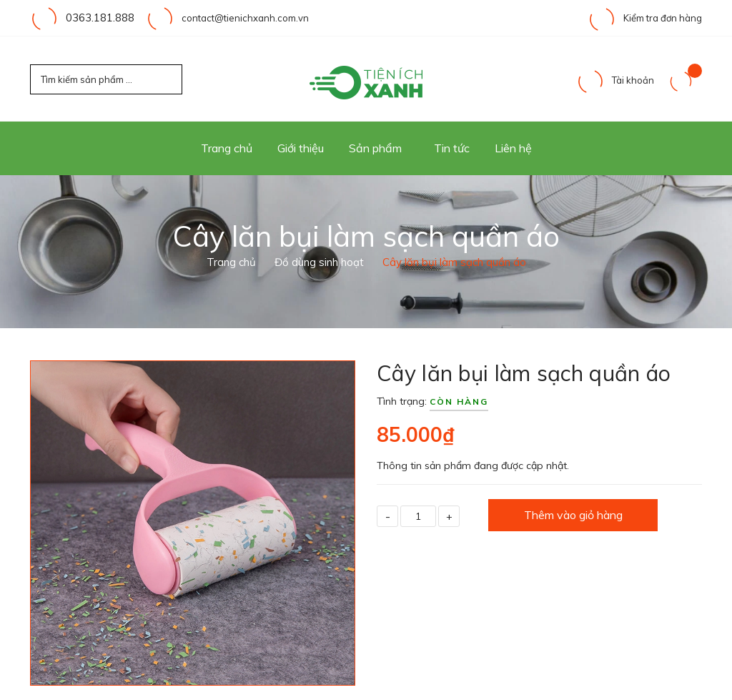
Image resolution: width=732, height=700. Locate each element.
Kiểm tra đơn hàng (645, 18)
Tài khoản (615, 80)
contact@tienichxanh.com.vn (238, 18)
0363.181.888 (97, 18)
